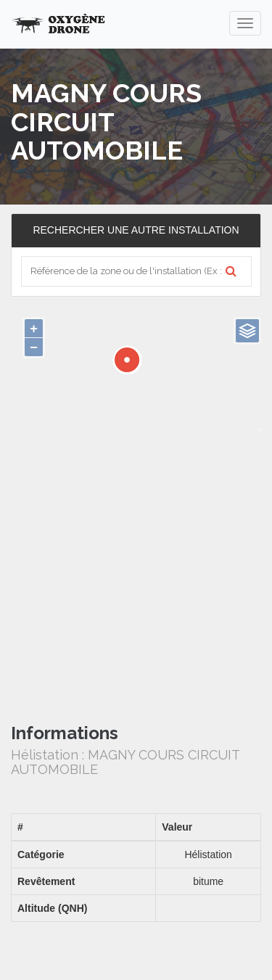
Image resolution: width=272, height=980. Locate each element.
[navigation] (245, 23)
